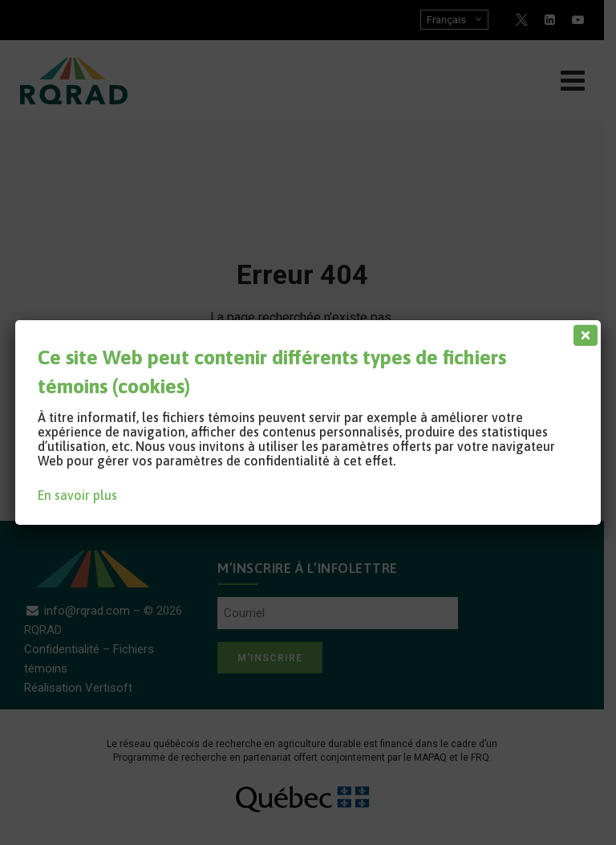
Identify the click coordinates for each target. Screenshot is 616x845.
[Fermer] (582, 331)
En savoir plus (77, 495)
